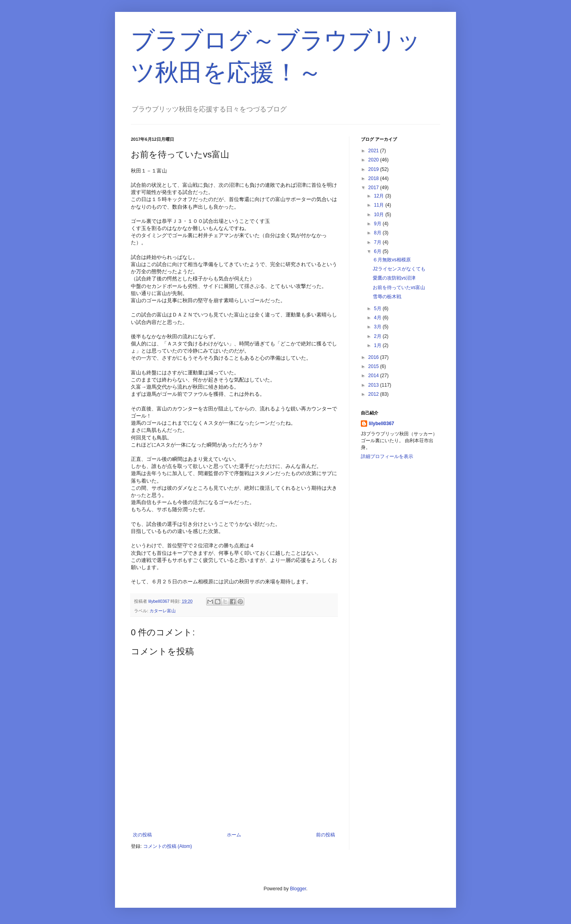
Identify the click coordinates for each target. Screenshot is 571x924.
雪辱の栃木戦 (387, 297)
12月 (380, 196)
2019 (374, 169)
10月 (380, 215)
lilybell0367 (381, 424)
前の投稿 (326, 835)
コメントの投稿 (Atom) (168, 846)
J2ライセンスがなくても (399, 269)
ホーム (234, 835)
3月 (378, 327)
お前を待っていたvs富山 (399, 288)
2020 (374, 160)
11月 (380, 205)
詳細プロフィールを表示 (387, 456)
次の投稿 (142, 835)
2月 (378, 336)
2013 (374, 385)
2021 (374, 151)
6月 (378, 251)
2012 (374, 394)
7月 (378, 242)
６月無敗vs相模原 (392, 260)
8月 (378, 233)
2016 (374, 357)
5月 (378, 309)
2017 (374, 188)
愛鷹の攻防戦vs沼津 (394, 278)
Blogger (298, 889)
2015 (374, 366)
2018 (374, 178)
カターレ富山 (163, 611)
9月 (378, 224)
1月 (378, 345)
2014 (374, 376)
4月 (378, 318)
